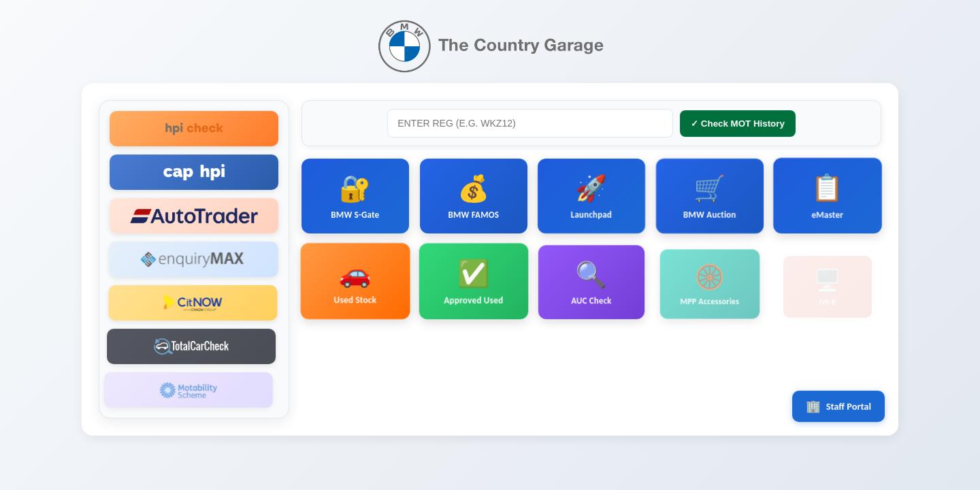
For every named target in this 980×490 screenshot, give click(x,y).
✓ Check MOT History (737, 126)
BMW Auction (709, 200)
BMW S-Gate (355, 197)
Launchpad (591, 198)
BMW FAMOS (474, 197)
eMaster (827, 202)
